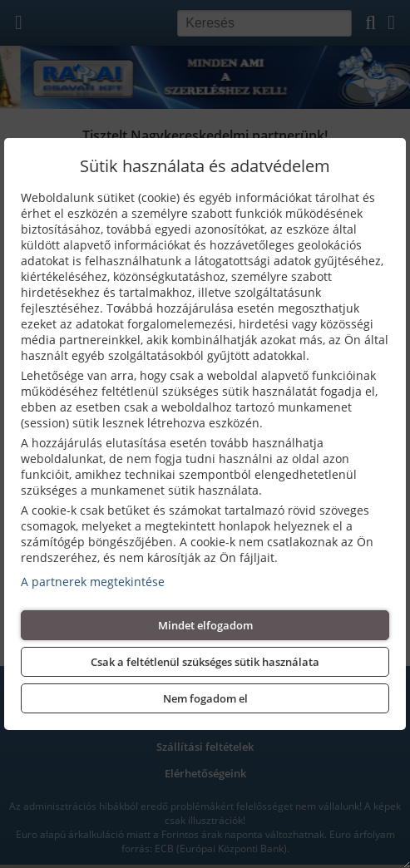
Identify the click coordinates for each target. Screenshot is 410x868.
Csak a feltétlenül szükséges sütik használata (205, 662)
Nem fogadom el (205, 698)
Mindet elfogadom (205, 625)
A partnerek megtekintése (93, 582)
